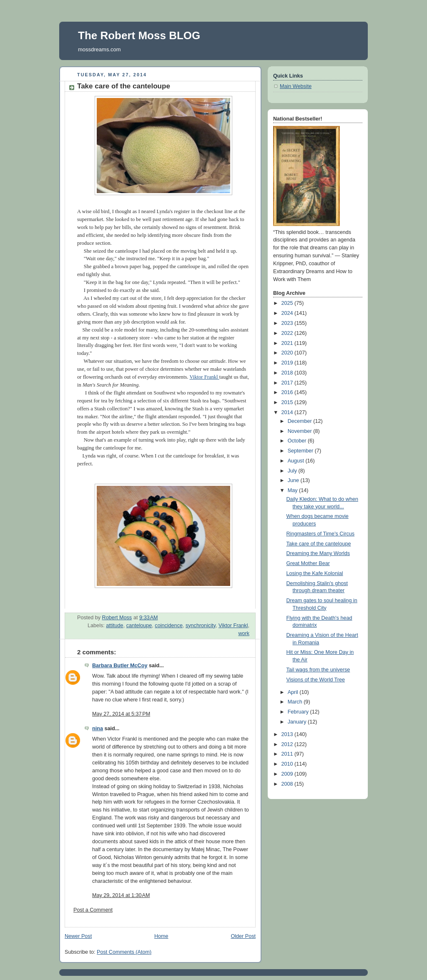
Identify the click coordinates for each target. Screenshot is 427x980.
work (244, 633)
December (301, 421)
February (299, 712)
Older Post (243, 936)
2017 (288, 383)
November (301, 431)
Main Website (296, 86)
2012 (288, 744)
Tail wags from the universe (318, 670)
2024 (288, 313)
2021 (288, 343)
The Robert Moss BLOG (139, 35)
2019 (288, 363)
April (294, 692)
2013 (288, 734)
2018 (288, 373)
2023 (288, 323)
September (301, 451)
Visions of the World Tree (316, 680)
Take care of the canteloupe (319, 544)
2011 (288, 754)
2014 (288, 412)
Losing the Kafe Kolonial (315, 573)
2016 (288, 392)
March (296, 702)
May (293, 490)
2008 (288, 784)
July (293, 471)
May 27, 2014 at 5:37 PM (121, 714)
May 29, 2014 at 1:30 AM (121, 895)
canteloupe (139, 626)
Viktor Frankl (204, 377)
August (297, 461)
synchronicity (201, 626)
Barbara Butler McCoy (120, 666)
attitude (114, 626)
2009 (288, 774)
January (298, 722)
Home (161, 936)
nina (98, 729)
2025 (288, 303)
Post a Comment (93, 910)
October (298, 441)
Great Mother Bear (308, 563)
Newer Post (78, 936)
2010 (288, 764)
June (294, 480)
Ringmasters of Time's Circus (321, 534)
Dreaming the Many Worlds (318, 553)
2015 (288, 402)
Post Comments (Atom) (124, 952)
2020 (288, 353)
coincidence (169, 626)
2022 (288, 333)
